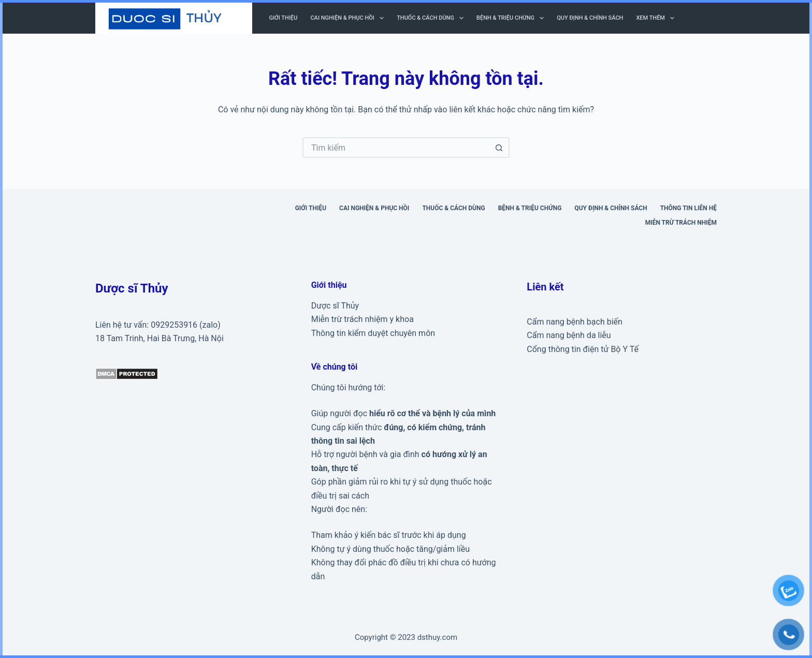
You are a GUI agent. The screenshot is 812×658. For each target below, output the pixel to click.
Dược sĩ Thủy (335, 306)
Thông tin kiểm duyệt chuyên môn (373, 333)
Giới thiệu (284, 18)
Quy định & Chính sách (590, 18)
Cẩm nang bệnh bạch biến (575, 322)
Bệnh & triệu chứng (512, 18)
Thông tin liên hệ (688, 208)
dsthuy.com (437, 637)
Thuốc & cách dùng (432, 18)
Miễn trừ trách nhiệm (681, 223)
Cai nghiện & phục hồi (349, 18)
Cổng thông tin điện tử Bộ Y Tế (583, 349)
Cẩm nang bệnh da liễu (569, 335)
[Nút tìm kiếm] (499, 148)
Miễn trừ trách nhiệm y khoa (363, 319)
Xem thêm (657, 18)
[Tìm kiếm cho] (396, 148)
